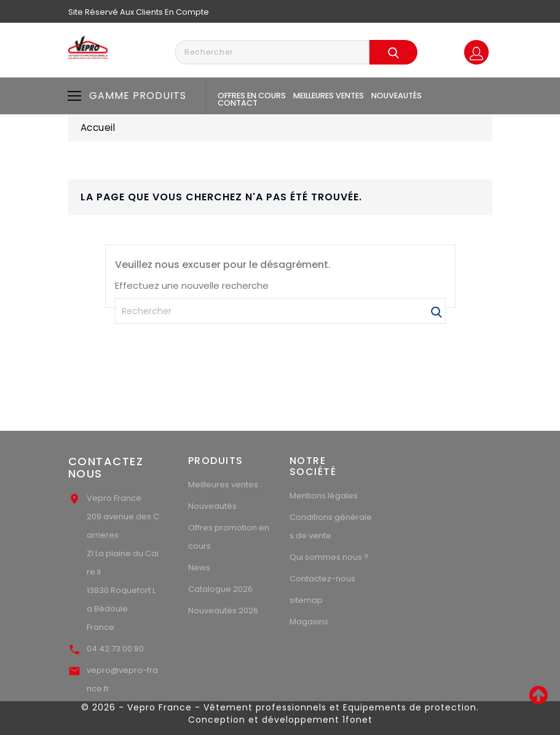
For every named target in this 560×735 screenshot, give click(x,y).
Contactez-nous (322, 579)
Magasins (309, 622)
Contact (238, 103)
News (199, 568)
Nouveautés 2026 (223, 611)
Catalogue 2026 (220, 589)
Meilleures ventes (329, 96)
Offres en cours (252, 96)
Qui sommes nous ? (329, 557)
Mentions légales (324, 496)
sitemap (306, 600)
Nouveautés (396, 96)
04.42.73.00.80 (115, 649)
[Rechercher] (280, 311)
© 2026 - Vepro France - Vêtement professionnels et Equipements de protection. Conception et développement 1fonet (280, 713)
